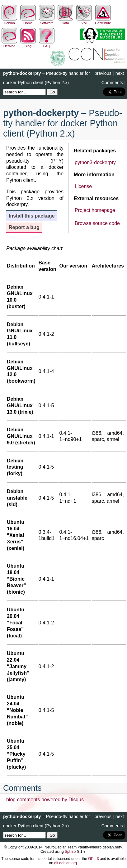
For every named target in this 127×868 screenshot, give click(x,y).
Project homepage (95, 210)
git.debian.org (66, 863)
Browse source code (97, 223)
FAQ (47, 44)
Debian (9, 21)
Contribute (103, 21)
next (120, 73)
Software (47, 21)
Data (65, 21)
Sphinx (71, 852)
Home (28, 21)
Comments (112, 83)
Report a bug (24, 227)
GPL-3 (94, 859)
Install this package (32, 216)
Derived (9, 44)
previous (103, 73)
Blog (28, 44)
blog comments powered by (45, 800)
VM (84, 21)
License (83, 186)
